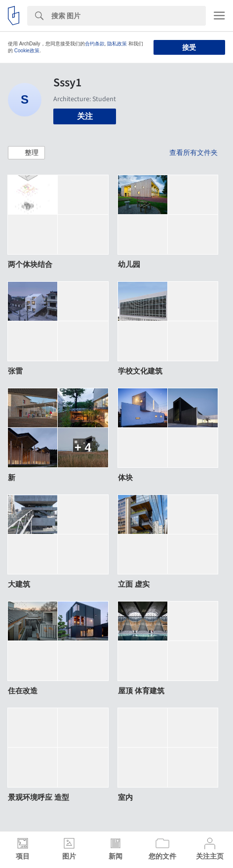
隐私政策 (117, 44)
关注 (85, 116)
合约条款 (95, 44)
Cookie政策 (27, 51)
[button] (26, 153)
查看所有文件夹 (194, 152)
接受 (189, 47)
